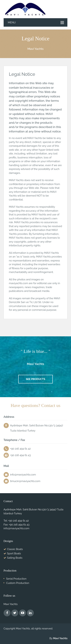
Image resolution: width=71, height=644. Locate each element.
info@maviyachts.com (23, 475)
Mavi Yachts (60, 638)
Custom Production (18, 583)
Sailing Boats (15, 558)
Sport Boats (14, 553)
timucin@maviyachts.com (25, 481)
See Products (35, 379)
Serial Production (16, 579)
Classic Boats (15, 549)
